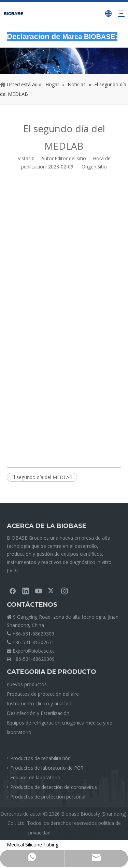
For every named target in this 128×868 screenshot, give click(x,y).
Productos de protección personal (48, 797)
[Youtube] (39, 591)
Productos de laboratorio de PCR (47, 768)
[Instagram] (65, 591)
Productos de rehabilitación (40, 758)
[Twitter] (52, 591)
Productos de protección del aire (43, 694)
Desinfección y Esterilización (38, 713)
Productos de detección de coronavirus (54, 787)
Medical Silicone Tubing (33, 845)
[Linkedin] (26, 591)
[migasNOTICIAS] (64, 61)
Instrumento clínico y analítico (40, 703)
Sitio (102, 167)
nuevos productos (27, 684)
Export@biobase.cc (34, 651)
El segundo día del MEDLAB (42, 477)
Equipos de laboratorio (35, 777)
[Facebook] (13, 591)
